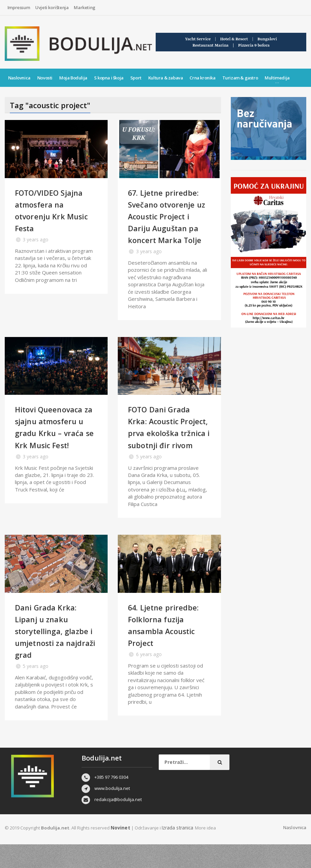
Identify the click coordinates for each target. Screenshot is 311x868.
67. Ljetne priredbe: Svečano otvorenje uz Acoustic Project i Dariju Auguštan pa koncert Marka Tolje (169, 222)
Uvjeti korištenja (52, 7)
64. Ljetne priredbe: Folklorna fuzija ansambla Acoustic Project (169, 648)
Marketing (84, 7)
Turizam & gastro (240, 78)
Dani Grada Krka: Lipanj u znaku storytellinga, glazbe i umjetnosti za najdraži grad (55, 654)
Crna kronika (202, 78)
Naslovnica (19, 78)
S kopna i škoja (109, 78)
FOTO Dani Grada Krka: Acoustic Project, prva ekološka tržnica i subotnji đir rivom (165, 444)
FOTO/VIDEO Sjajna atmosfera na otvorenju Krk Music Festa (55, 210)
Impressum (19, 7)
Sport (136, 78)
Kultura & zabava (166, 78)
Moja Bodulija (73, 78)
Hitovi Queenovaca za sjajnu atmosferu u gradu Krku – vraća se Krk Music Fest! (56, 444)
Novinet (120, 851)
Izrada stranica (176, 851)
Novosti (45, 78)
